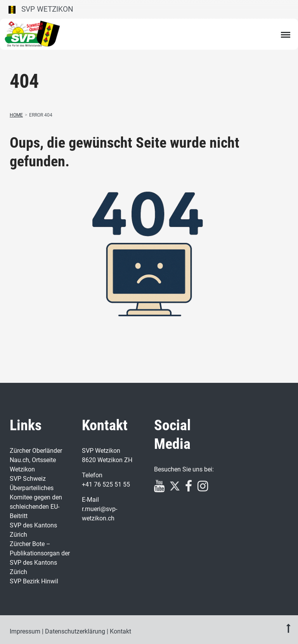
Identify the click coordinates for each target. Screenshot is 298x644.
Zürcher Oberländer (36, 451)
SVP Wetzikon (41, 9)
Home (16, 115)
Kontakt (120, 631)
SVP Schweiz (28, 479)
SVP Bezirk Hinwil (34, 581)
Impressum (25, 631)
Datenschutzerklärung (75, 631)
